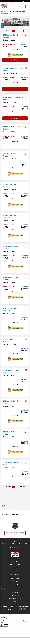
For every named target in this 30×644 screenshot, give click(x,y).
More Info (15, 60)
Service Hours (15, 565)
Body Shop (15, 571)
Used (3, 25)
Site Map (15, 592)
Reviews (15, 581)
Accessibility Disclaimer (15, 533)
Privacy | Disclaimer (15, 599)
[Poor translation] (6, 625)
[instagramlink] (5, 589)
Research (15, 584)
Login (15, 602)
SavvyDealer (23, 610)
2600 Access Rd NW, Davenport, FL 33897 (14, 1)
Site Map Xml (15, 596)
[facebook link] (2, 589)
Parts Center (15, 574)
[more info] (15, 33)
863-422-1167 (16, 548)
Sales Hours (15, 562)
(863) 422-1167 (27, 1)
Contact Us (15, 578)
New (3, 20)
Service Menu (15, 568)
